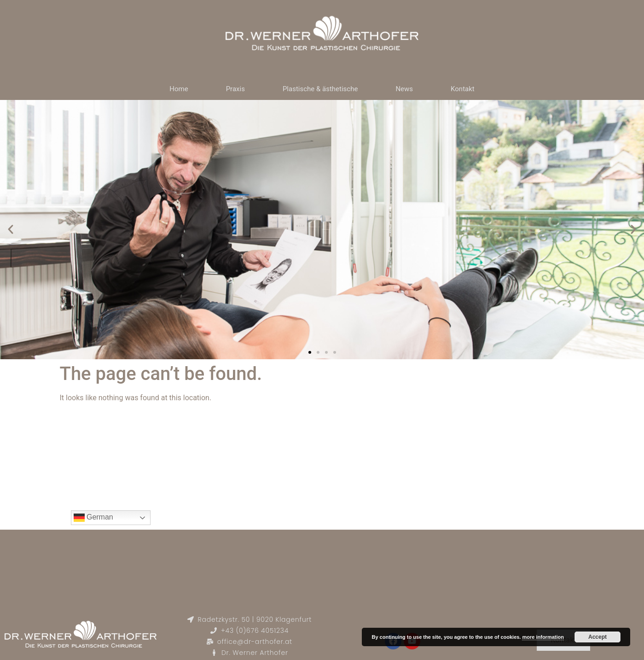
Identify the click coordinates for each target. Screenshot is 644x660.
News (404, 89)
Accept (598, 637)
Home (179, 89)
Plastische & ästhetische (320, 89)
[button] (11, 229)
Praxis (235, 89)
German (93, 518)
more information (543, 637)
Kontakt (463, 89)
